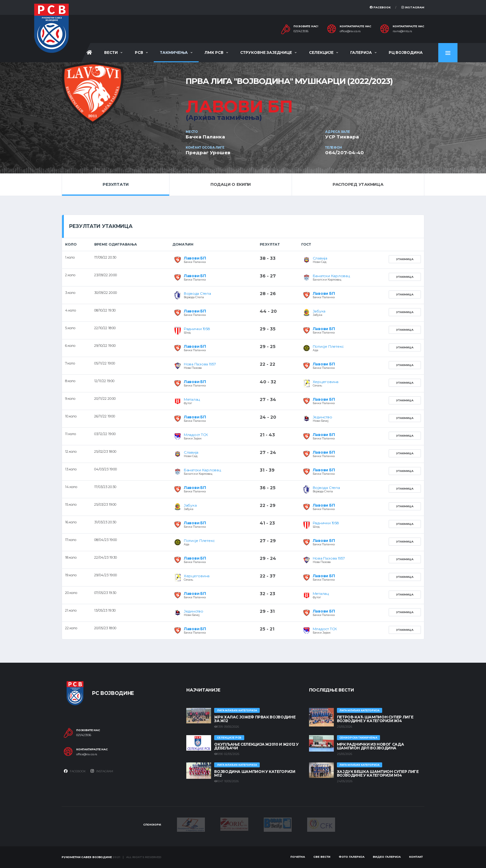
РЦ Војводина (406, 52)
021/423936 (301, 31)
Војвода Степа (197, 293)
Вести (111, 52)
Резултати (116, 184)
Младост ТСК (196, 435)
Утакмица (405, 259)
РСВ (139, 52)
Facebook (380, 7)
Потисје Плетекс (328, 346)
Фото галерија (352, 857)
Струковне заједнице (266, 52)
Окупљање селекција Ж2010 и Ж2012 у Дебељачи (256, 746)
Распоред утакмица (358, 184)
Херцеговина (326, 382)
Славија (320, 258)
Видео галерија (387, 857)
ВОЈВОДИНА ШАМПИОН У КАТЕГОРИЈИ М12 (255, 773)
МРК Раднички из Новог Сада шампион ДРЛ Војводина (371, 746)
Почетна (298, 857)
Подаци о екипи (231, 184)
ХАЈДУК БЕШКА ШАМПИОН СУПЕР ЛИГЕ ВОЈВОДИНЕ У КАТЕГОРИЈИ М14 (378, 773)
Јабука (319, 311)
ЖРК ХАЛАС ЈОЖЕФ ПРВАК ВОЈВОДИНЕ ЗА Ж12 (255, 719)
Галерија (361, 52)
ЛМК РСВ (214, 52)
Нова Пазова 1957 (200, 364)
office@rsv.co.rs (350, 31)
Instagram (413, 7)
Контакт (416, 857)
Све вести (322, 857)
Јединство (323, 417)
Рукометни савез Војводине (87, 857)
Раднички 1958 (197, 329)
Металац (192, 399)
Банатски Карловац (331, 276)
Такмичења (174, 52)
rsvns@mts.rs (402, 31)
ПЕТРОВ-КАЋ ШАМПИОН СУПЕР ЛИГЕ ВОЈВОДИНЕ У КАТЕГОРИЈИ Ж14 (375, 719)
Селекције (321, 52)
